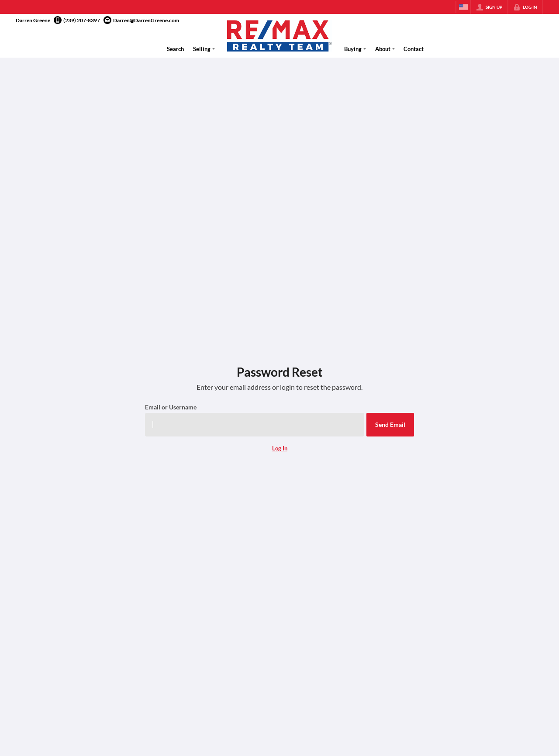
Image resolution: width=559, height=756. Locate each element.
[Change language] (463, 7)
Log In (280, 448)
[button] (390, 425)
